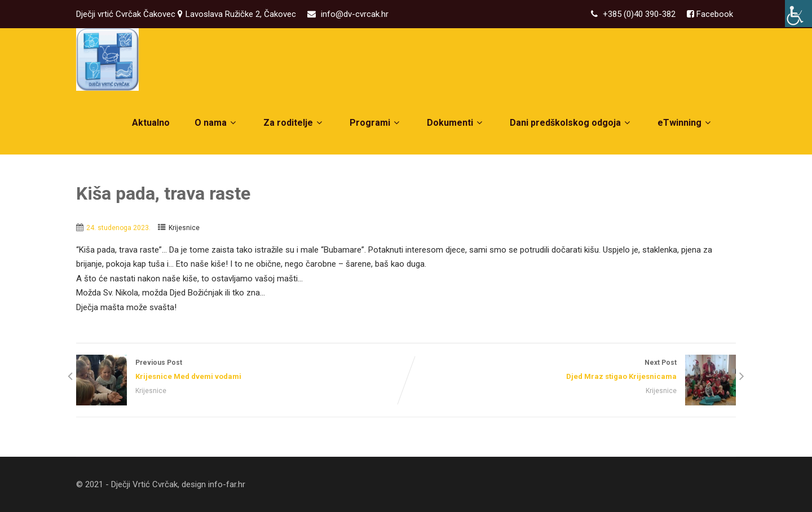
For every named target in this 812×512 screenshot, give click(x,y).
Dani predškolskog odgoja (571, 123)
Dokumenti (456, 123)
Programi (376, 123)
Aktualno (151, 123)
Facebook (714, 14)
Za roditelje (294, 123)
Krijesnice (184, 228)
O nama (217, 123)
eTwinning (685, 123)
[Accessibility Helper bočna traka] (798, 14)
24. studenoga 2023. (118, 228)
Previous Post (241, 370)
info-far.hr (227, 484)
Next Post (571, 370)
